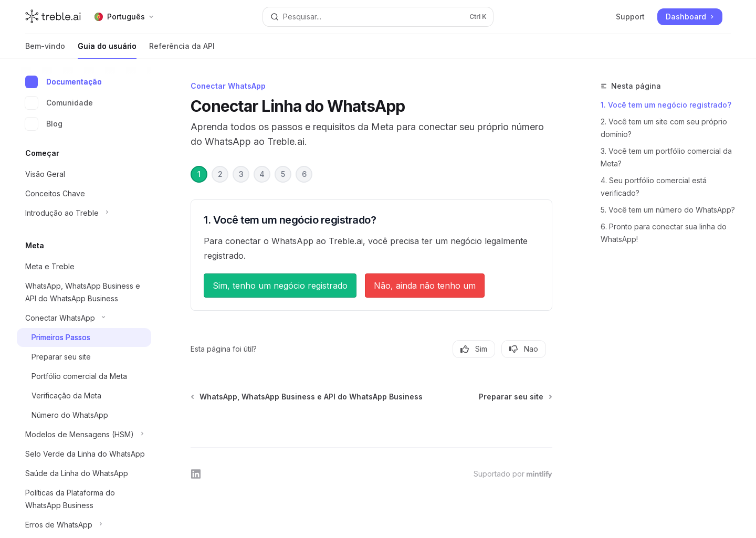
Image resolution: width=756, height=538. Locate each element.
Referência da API (182, 50)
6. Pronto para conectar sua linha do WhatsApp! (664, 233)
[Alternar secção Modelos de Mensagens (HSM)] (84, 435)
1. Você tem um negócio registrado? (666, 105)
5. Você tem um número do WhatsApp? (668, 210)
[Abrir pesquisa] (378, 17)
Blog (44, 124)
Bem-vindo (45, 50)
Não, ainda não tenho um (425, 286)
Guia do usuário (107, 50)
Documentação (64, 82)
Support (630, 17)
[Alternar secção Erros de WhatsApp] (84, 525)
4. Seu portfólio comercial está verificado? (654, 187)
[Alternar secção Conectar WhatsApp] (84, 318)
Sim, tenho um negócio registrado (280, 286)
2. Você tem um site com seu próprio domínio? (664, 128)
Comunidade (59, 103)
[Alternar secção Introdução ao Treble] (84, 213)
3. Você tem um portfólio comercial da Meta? (666, 157)
